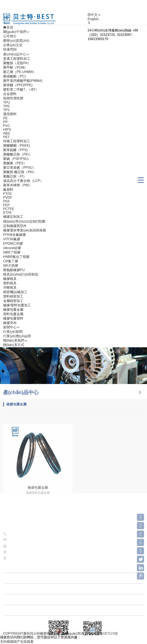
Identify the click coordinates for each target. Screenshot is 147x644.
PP (5, 122)
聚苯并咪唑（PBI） (18, 185)
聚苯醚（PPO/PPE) (18, 85)
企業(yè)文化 (13, 45)
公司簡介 (10, 36)
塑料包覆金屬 (13, 314)
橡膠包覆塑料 (13, 318)
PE (5, 118)
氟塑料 (8, 190)
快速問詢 (10, 49)
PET (6, 137)
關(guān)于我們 (73, 616)
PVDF (8, 198)
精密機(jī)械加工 (15, 292)
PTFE (7, 194)
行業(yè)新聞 (13, 332)
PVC (7, 126)
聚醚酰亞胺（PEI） (18, 154)
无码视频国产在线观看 (17, 642)
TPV (6, 110)
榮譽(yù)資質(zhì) (16, 41)
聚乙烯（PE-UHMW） (20, 72)
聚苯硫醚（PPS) (15, 150)
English (93, 19)
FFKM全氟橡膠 (15, 235)
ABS (7, 133)
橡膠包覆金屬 (13, 310)
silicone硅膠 (12, 248)
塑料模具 (10, 283)
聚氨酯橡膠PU (14, 270)
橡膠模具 (10, 279)
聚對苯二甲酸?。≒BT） (21, 89)
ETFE (7, 213)
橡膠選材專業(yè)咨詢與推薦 (25, 230)
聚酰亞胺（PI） (15, 176)
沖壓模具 (10, 288)
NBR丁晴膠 (12, 252)
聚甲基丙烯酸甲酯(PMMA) (23, 81)
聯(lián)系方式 (14, 345)
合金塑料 (10, 94)
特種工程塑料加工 (17, 141)
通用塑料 (10, 114)
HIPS (7, 130)
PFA (6, 201)
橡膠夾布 (10, 323)
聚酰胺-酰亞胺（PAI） (20, 172)
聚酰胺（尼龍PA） (17, 63)
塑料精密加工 (13, 296)
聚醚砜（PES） (15, 163)
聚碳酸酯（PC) (15, 76)
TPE (6, 106)
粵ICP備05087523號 (102, 635)
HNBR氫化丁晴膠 (16, 257)
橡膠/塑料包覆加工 (17, 305)
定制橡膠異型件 (15, 226)
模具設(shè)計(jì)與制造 (21, 274)
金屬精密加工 (13, 301)
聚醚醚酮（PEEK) (17, 146)
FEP (6, 205)
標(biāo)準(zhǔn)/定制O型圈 (24, 221)
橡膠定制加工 (13, 217)
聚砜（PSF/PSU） (17, 159)
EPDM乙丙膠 (13, 244)
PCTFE (9, 209)
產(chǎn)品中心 (73, 627)
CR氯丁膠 (11, 261)
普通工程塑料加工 (17, 59)
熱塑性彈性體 (13, 98)
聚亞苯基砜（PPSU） (20, 168)
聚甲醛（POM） (15, 67)
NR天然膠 (11, 266)
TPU (7, 103)
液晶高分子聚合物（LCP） (23, 181)
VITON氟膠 (12, 239)
